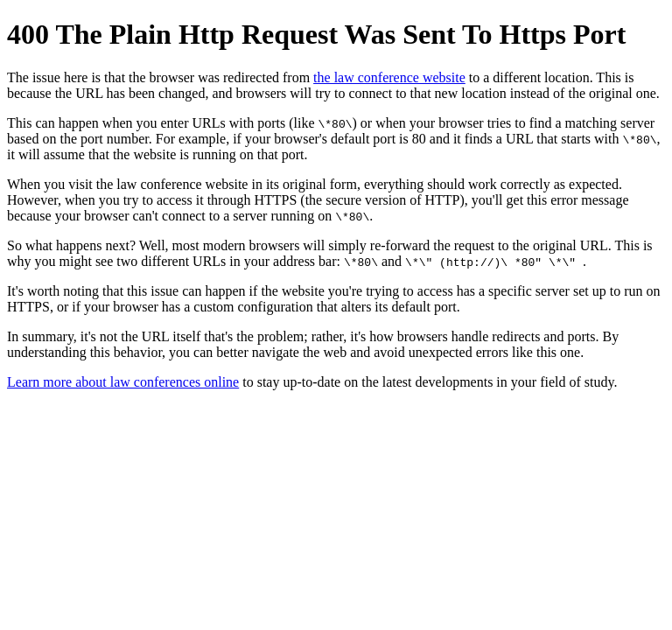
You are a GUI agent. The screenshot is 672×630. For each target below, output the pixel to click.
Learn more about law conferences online (123, 382)
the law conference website (389, 77)
